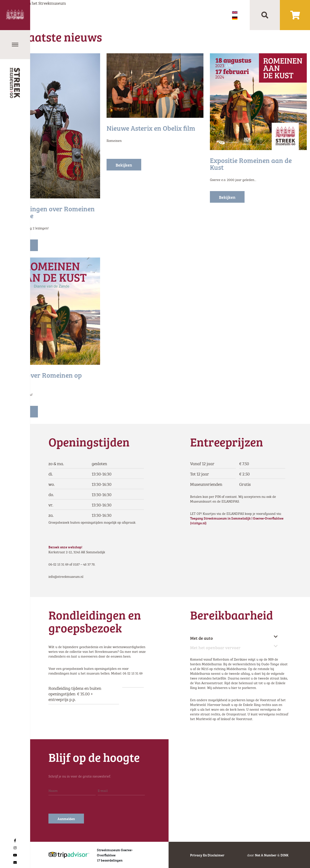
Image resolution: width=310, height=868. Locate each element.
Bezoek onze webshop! (66, 547)
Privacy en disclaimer (207, 855)
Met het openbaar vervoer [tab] (234, 647)
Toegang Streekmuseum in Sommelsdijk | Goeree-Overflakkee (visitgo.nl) (237, 520)
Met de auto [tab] (234, 638)
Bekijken (124, 165)
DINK (284, 855)
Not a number (266, 855)
